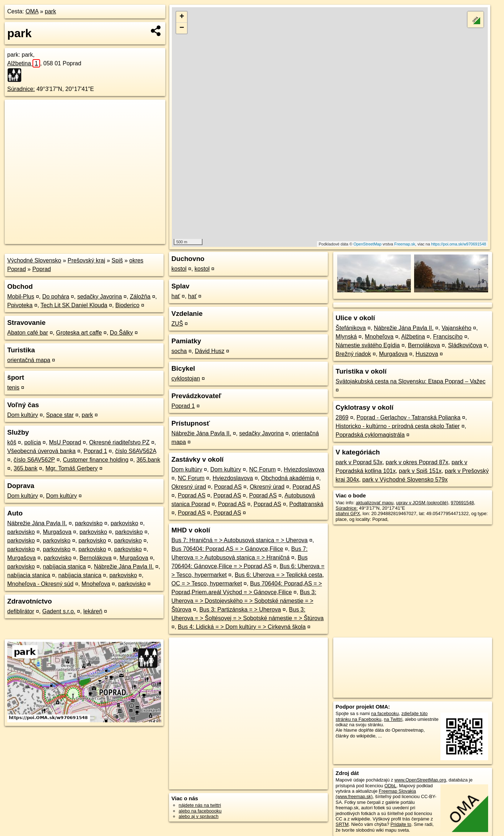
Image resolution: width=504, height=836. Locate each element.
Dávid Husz (210, 351)
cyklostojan (186, 378)
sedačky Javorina (100, 297)
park (50, 11)
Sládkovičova (465, 345)
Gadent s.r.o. (59, 611)
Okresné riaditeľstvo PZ (119, 442)
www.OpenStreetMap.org (420, 780)
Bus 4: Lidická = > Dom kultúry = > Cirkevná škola (242, 627)
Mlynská (346, 337)
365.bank (148, 460)
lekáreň (93, 611)
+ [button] (182, 17)
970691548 (462, 503)
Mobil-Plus (21, 297)
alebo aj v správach (199, 816)
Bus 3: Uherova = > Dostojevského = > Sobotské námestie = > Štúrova (244, 601)
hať (176, 296)
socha (179, 351)
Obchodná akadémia (288, 478)
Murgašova (57, 532)
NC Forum (262, 469)
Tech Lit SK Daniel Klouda (74, 305)
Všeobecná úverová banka (41, 451)
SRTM (342, 824)
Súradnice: (21, 89)
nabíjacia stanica (64, 567)
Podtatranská (306, 504)
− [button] (182, 28)
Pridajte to (401, 824)
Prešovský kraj (86, 260)
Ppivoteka (20, 305)
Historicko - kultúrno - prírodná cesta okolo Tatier (398, 426)
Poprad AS (228, 487)
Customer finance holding (95, 460)
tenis (13, 387)
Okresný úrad (189, 487)
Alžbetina (24, 63)
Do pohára (56, 297)
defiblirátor (21, 611)
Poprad (42, 269)
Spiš (117, 260)
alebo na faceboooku (200, 811)
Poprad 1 (95, 451)
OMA (32, 11)
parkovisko (89, 523)
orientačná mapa (29, 360)
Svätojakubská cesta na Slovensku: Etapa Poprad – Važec (411, 381)
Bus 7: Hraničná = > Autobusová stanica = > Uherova (240, 540)
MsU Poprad (65, 442)
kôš (12, 442)
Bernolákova (95, 558)
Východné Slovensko (34, 260)
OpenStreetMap (368, 244)
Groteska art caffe (79, 333)
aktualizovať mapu (375, 503)
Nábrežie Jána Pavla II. (37, 523)
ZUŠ (177, 324)
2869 (342, 417)
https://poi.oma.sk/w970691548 (459, 244)
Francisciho (448, 337)
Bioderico (127, 305)
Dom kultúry (23, 415)
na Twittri (393, 719)
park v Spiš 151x (420, 471)
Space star (60, 415)
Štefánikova (351, 328)
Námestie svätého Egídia (368, 345)
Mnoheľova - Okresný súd (40, 584)
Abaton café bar (28, 333)
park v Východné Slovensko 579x (405, 480)
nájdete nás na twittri (200, 805)
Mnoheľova (96, 584)
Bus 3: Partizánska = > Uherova (240, 609)
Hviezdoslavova (304, 469)
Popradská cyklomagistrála (370, 435)
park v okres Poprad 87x (417, 462)
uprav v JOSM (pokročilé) (422, 503)
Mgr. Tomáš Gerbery (72, 468)
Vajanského (456, 328)
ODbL (390, 786)
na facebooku (385, 713)
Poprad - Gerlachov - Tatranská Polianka (408, 417)
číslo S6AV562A (136, 451)
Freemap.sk (405, 244)
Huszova (427, 354)
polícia (32, 442)
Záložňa (140, 297)
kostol (179, 269)
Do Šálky (121, 333)
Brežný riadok (353, 354)
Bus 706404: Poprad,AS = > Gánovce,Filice (227, 549)
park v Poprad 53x (359, 462)
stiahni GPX (348, 513)
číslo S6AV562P (34, 460)
